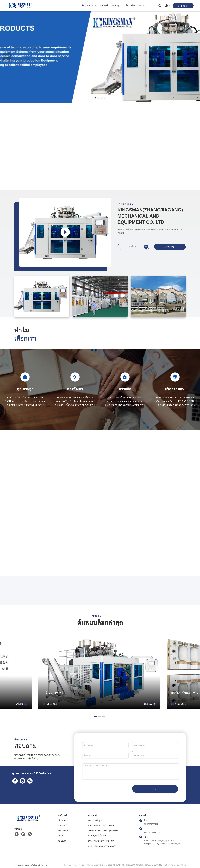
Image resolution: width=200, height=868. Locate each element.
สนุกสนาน (170, 247)
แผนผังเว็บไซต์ (41, 865)
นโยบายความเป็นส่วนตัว (24, 865)
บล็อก (133, 6)
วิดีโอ (126, 6)
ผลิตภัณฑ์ (103, 6)
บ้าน (83, 6)
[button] (95, 97)
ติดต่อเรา (142, 6)
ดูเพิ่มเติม (139, 247)
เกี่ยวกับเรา (92, 6)
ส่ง (155, 789)
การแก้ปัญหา (116, 6)
